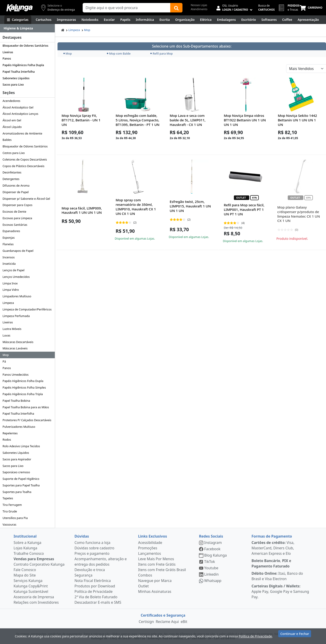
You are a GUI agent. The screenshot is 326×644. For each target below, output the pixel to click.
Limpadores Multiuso (17, 296)
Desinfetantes (12, 172)
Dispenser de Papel (16, 192)
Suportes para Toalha (17, 492)
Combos (145, 575)
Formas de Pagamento (272, 536)
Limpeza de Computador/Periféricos (27, 309)
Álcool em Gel (12, 120)
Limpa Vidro (11, 290)
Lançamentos (150, 553)
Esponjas (8, 238)
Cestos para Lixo (14, 153)
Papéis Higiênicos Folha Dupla (23, 65)
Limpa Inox (10, 283)
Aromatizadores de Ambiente (22, 133)
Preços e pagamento (92, 553)
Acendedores (11, 101)
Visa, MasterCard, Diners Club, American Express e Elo (273, 548)
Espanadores (11, 231)
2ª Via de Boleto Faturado (96, 597)
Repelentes (10, 433)
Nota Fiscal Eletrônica (93, 581)
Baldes (7, 140)
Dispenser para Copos (17, 205)
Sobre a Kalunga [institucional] (28, 543)
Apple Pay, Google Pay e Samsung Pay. (280, 591)
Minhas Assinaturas (155, 591)
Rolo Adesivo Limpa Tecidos (21, 446)
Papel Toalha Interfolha (19, 72)
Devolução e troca (90, 570)
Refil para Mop (162, 53)
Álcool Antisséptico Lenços (20, 114)
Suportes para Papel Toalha (21, 485)
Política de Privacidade (93, 591)
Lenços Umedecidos (16, 277)
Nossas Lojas (199, 5)
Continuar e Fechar (295, 636)
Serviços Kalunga (28, 581)
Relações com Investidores (36, 602)
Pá (4, 361)
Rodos (7, 440)
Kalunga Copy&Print (31, 586)
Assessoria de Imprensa (34, 597)
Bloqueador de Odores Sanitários (25, 46)
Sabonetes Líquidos (16, 78)
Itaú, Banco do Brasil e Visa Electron (277, 576)
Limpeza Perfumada (16, 316)
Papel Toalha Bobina (16, 401)
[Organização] (185, 20)
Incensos (9, 257)
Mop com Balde (119, 53)
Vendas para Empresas (34, 559)
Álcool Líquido (12, 127)
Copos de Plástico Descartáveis (23, 166)
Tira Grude (10, 511)
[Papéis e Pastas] (125, 20)
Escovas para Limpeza (17, 218)
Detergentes (11, 179)
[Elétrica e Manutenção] (206, 20)
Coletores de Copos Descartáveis (25, 159)
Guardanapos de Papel (18, 251)
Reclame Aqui (167, 622)
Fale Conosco (25, 570)
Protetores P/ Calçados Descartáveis (27, 420)
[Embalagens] (227, 20)
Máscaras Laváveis (15, 348)
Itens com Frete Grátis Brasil (162, 570)
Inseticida (9, 264)
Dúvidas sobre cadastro (94, 548)
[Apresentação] (308, 20)
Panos (7, 58)
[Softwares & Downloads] (269, 20)
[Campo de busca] (127, 8)
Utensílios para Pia (15, 518)
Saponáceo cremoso (16, 472)
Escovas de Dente (14, 211)
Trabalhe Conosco (29, 553)
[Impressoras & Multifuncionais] (66, 20)
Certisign (146, 622)
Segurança (83, 575)
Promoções (148, 548)
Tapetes (8, 498)
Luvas (6, 335)
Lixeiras (8, 52)
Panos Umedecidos (16, 375)
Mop (6, 355)
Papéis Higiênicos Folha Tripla (23, 394)
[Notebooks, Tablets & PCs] (90, 20)
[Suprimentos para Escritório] (249, 20)
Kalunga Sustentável (31, 591)
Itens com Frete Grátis (157, 564)
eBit (184, 622)
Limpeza (8, 303)
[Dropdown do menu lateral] (27, 28)
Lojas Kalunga (25, 548)
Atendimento (199, 9)
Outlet (143, 586)
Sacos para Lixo (13, 84)
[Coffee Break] (287, 20)
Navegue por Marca (155, 581)
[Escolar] (109, 20)
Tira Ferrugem (12, 505)
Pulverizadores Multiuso (19, 427)
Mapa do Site (25, 575)
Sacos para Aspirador (17, 459)
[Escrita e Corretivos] (165, 20)
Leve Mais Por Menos (156, 559)
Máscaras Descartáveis (18, 342)
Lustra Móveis (12, 329)
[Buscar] (176, 8)
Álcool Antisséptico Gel (18, 107)
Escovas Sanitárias (15, 225)
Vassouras (9, 524)
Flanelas (8, 244)
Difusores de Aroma (16, 185)
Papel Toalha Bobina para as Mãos (26, 407)
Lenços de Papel (13, 270)
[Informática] (145, 20)
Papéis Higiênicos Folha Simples (24, 387)
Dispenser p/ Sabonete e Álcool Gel (26, 199)
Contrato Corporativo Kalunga (39, 564)
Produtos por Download (95, 586)
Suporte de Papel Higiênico (21, 479)
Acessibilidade (150, 543)
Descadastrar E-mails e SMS (98, 602)
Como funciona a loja (92, 543)
